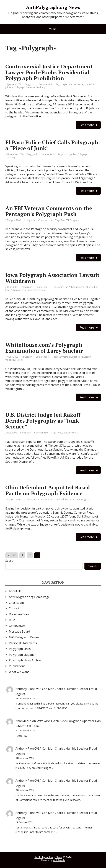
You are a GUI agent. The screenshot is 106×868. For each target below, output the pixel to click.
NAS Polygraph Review (24, 637)
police (73, 154)
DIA (63, 220)
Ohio (77, 499)
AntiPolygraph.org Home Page (29, 597)
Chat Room (16, 603)
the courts (73, 433)
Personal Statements (23, 643)
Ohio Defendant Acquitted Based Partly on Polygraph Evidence (48, 490)
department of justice (73, 84)
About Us (15, 591)
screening (10, 157)
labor (67, 154)
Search (10, 561)
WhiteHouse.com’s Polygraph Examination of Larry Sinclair (44, 348)
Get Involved (17, 626)
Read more (87, 125)
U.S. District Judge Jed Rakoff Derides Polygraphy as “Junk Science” (43, 421)
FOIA (12, 620)
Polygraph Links (20, 649)
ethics (95, 287)
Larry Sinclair (65, 357)
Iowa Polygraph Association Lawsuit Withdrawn (52, 278)
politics (76, 357)
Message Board (19, 631)
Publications (17, 666)
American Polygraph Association (75, 287)
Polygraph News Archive (25, 660)
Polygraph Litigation (23, 655)
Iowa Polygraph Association (19, 290)
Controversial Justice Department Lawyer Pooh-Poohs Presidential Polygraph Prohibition (49, 72)
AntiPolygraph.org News (53, 7)
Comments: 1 (46, 84)
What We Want (19, 672)
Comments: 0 (48, 154)
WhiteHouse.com (14, 360)
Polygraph (30, 84)
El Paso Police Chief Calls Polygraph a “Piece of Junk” (52, 145)
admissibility (67, 499)
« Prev (12, 555)
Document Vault (20, 614)
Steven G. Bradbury (36, 87)
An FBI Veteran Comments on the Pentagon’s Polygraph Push (49, 211)
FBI (67, 220)
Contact (14, 608)
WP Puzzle (59, 860)
